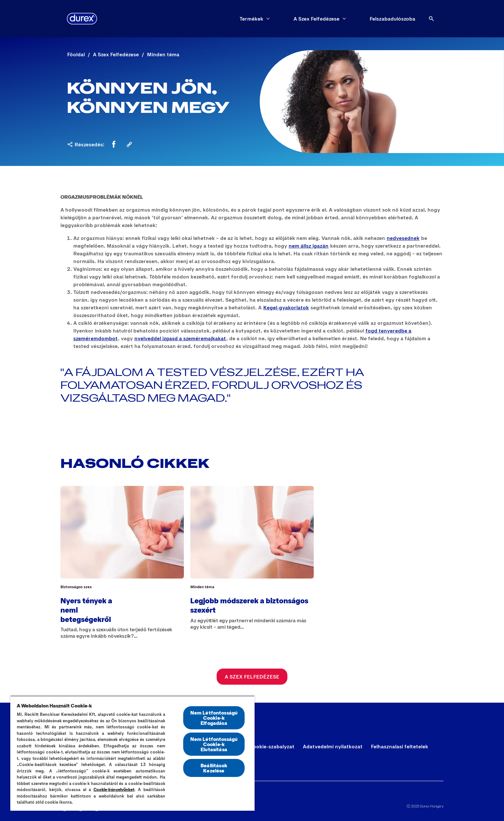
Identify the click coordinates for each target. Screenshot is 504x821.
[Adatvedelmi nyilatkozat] (333, 746)
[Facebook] (114, 144)
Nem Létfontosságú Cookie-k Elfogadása (214, 718)
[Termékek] (251, 19)
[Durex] (82, 19)
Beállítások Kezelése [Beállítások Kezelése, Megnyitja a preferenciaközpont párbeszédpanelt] (214, 768)
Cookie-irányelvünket (114, 789)
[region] (132, 753)
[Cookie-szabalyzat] (272, 746)
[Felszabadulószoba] (392, 19)
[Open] (431, 19)
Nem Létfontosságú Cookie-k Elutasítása (214, 744)
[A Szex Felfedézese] (316, 19)
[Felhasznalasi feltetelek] (400, 746)
